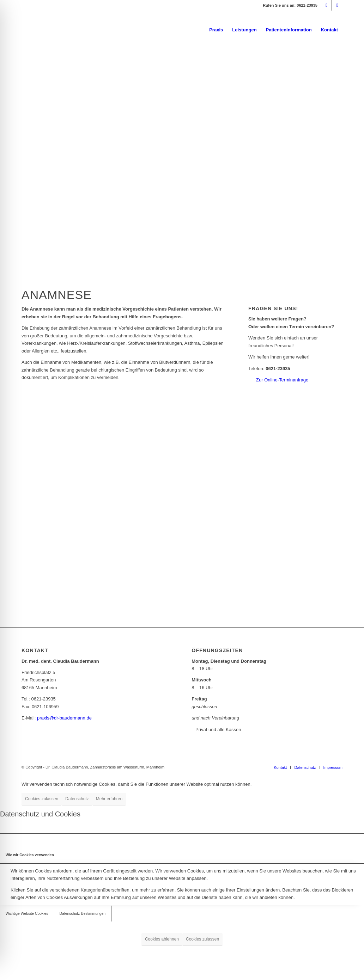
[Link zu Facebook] (337, 5)
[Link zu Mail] (326, 5)
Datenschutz (77, 799)
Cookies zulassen (42, 799)
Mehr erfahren (109, 799)
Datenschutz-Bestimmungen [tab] (83, 914)
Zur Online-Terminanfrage (282, 380)
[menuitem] (216, 30)
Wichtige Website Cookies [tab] (27, 914)
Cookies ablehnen (162, 939)
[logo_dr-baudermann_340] (74, 30)
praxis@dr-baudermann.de (64, 718)
